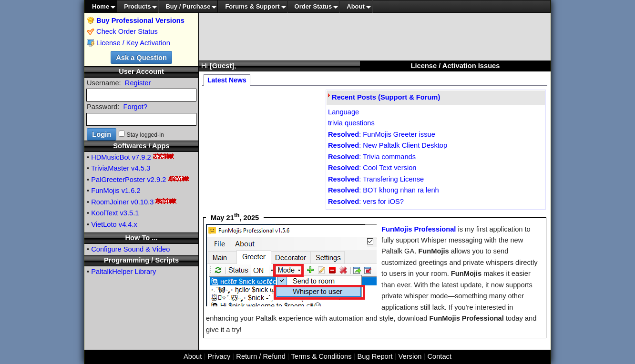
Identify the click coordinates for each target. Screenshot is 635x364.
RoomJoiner (110, 202)
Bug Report (375, 356)
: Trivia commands (372, 157)
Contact (439, 356)
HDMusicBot (110, 157)
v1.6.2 (131, 191)
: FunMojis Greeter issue (382, 134)
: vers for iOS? (366, 202)
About (356, 6)
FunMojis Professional (419, 229)
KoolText (104, 213)
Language (343, 112)
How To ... (141, 238)
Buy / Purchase (188, 6)
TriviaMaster (110, 168)
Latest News (227, 80)
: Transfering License (376, 179)
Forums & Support (252, 6)
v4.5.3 (141, 168)
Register (138, 83)
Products (137, 6)
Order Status (313, 6)
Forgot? (136, 107)
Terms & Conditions (321, 356)
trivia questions (351, 123)
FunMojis (105, 191)
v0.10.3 (142, 202)
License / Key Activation (133, 43)
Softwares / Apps (141, 146)
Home (101, 6)
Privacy (219, 356)
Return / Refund (261, 356)
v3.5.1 (130, 213)
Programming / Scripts (141, 260)
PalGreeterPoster (118, 180)
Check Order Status (122, 31)
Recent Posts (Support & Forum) (386, 97)
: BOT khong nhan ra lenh (384, 190)
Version (410, 356)
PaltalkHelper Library (123, 272)
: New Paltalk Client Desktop (388, 145)
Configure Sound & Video (130, 249)
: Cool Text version (372, 168)
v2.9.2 (157, 180)
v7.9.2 (142, 157)
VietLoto (104, 224)
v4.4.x (128, 224)
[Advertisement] (375, 37)
